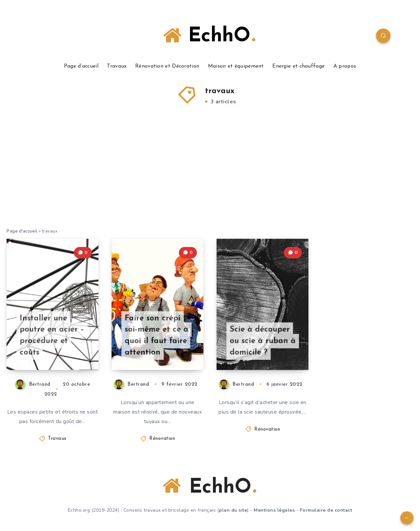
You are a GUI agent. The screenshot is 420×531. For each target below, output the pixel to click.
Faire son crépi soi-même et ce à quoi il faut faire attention (157, 336)
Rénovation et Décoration (167, 66)
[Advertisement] (210, 178)
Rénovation (162, 439)
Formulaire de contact (326, 510)
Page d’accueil (81, 66)
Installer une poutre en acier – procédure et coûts (52, 336)
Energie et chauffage (298, 66)
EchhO (209, 36)
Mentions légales (274, 510)
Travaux (117, 66)
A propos (345, 66)
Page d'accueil (22, 231)
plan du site (233, 510)
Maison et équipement (236, 66)
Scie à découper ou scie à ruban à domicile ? (263, 341)
